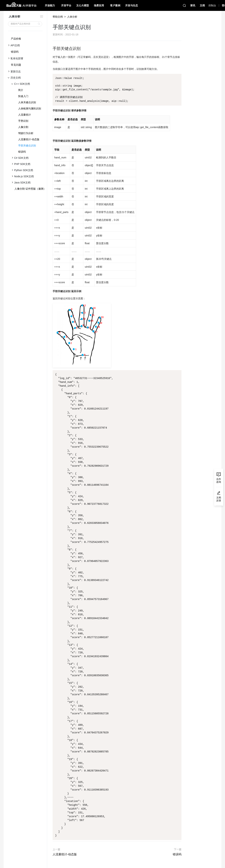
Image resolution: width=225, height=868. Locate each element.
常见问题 (16, 65)
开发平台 (66, 5)
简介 (21, 90)
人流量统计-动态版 (29, 139)
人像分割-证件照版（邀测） (30, 189)
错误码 (15, 52)
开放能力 (50, 5)
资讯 (193, 5)
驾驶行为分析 (26, 133)
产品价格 (16, 39)
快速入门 (23, 96)
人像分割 (23, 127)
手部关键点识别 (27, 146)
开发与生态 (132, 5)
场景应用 (99, 5)
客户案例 (115, 5)
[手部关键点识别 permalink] (51, 49)
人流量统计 (24, 115)
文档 (202, 5)
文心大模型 (83, 5)
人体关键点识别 (27, 102)
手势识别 (23, 121)
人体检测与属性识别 (30, 108)
